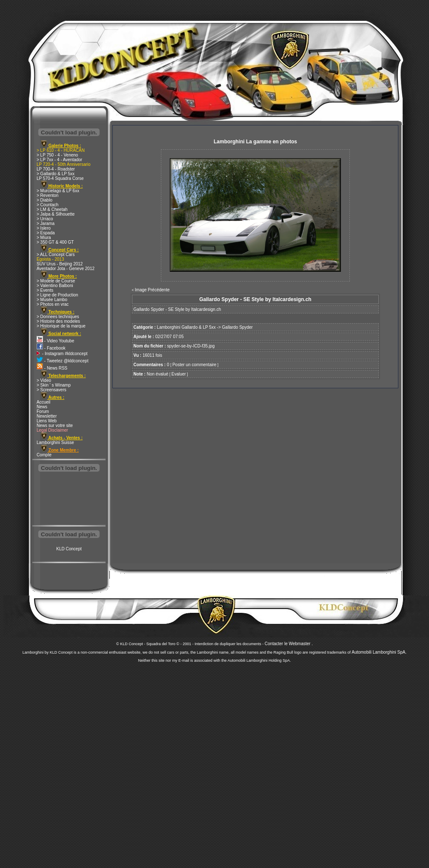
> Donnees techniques (58, 317)
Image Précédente (152, 290)
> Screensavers (51, 390)
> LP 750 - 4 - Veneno (57, 155)
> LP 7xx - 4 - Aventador (59, 160)
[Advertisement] (69, 499)
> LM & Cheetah (52, 209)
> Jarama (46, 223)
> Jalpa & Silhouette (56, 214)
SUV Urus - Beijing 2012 (60, 264)
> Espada (46, 233)
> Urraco (45, 219)
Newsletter (47, 416)
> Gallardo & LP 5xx (56, 174)
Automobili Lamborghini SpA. (379, 652)
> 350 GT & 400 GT (55, 242)
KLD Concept (69, 549)
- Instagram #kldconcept (62, 354)
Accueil (43, 402)
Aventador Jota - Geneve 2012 (66, 269)
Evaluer (179, 374)
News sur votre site (55, 425)
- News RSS (52, 368)
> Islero (44, 228)
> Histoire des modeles (58, 321)
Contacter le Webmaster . (289, 644)
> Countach (47, 205)
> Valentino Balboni (55, 286)
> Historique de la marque (61, 326)
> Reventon (47, 195)
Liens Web (47, 421)
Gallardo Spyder (237, 327)
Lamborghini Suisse (55, 443)
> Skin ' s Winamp (54, 385)
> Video (44, 380)
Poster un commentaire (194, 365)
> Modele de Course (56, 281)
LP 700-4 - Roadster (56, 169)
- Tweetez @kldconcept (63, 361)
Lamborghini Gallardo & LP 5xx (186, 327)
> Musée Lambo (52, 300)
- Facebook (51, 348)
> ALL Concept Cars (56, 255)
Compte (44, 455)
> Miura (44, 238)
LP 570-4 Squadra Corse (60, 178)
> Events (45, 290)
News (42, 407)
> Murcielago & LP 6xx (58, 191)
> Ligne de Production (57, 295)
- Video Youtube (55, 341)
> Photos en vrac (53, 304)
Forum (43, 411)
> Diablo (44, 200)
